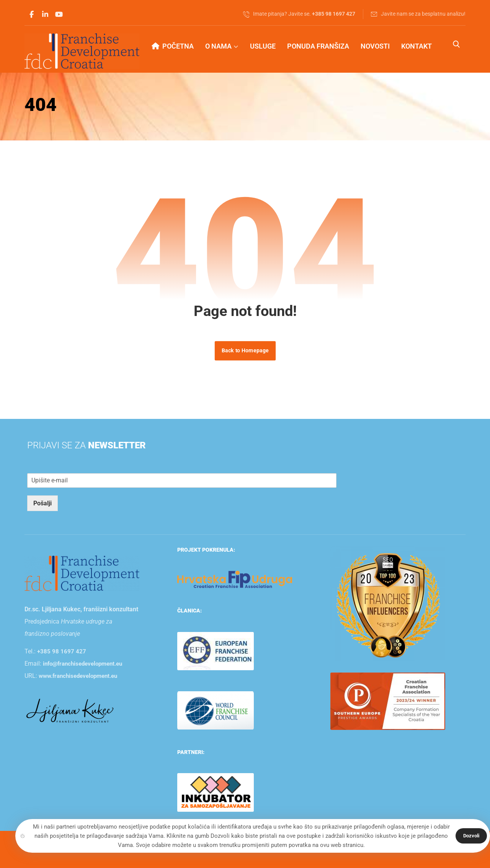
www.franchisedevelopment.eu (78, 676)
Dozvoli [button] (471, 836)
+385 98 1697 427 (62, 651)
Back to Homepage (245, 351)
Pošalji (42, 503)
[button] (31, 15)
